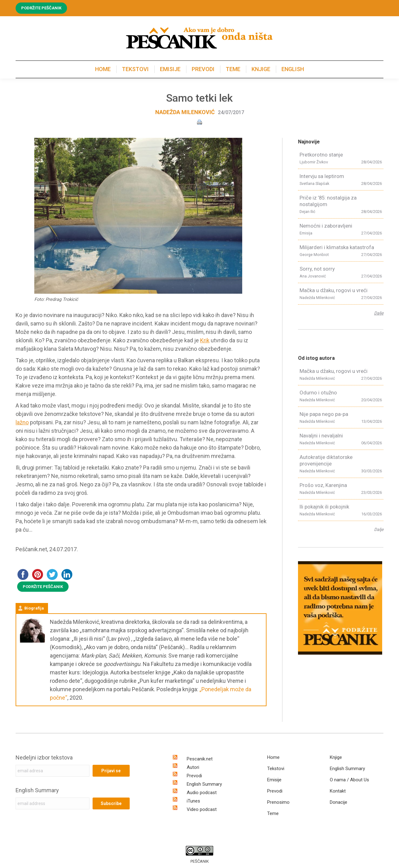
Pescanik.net (200, 759)
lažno (22, 422)
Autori (193, 767)
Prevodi (194, 776)
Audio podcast (202, 793)
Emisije (274, 780)
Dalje (379, 313)
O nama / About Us (349, 780)
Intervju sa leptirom (322, 176)
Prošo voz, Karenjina (323, 485)
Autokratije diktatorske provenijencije (326, 460)
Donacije (339, 802)
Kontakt (338, 791)
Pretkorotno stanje (321, 155)
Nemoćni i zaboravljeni (326, 226)
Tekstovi (276, 769)
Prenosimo (278, 802)
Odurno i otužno (318, 393)
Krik (205, 340)
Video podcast (202, 809)
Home (273, 757)
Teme (273, 813)
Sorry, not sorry (317, 269)
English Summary (37, 790)
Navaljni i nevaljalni (321, 436)
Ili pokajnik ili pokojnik (324, 507)
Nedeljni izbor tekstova (44, 757)
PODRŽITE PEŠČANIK (43, 587)
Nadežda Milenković (185, 112)
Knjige (336, 757)
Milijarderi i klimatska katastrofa (337, 247)
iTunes (193, 801)
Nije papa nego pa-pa (324, 414)
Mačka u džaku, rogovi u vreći (334, 290)
